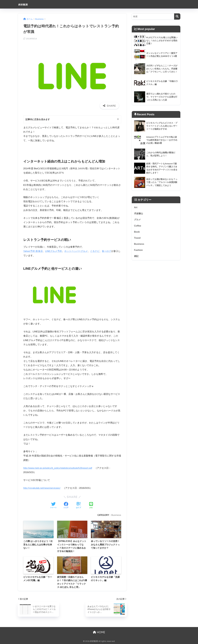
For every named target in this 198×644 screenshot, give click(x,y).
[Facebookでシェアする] (66, 505)
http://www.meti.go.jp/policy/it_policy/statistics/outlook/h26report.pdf (59, 468)
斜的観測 (25, 4)
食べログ (107, 251)
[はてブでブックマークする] (79, 505)
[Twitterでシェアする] (53, 505)
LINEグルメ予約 (54, 251)
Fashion (139, 251)
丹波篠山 (139, 214)
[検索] (177, 16)
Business (116, 515)
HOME (99, 632)
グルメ (138, 220)
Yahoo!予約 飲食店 (33, 251)
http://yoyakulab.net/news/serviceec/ (42, 488)
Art (136, 208)
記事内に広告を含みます (38, 119)
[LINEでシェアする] (91, 506)
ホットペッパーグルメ (76, 251)
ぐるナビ (95, 251)
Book (137, 232)
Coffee (138, 226)
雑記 (136, 257)
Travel (137, 238)
